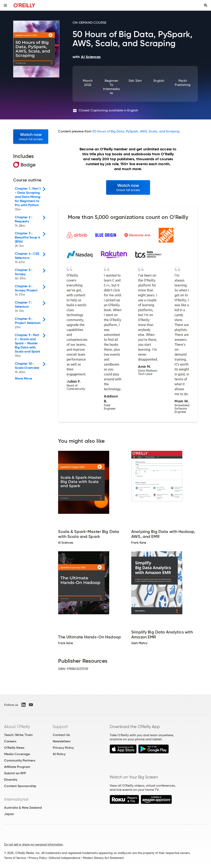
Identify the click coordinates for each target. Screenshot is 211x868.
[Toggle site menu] (5, 5)
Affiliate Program (17, 767)
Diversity (11, 780)
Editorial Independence (65, 858)
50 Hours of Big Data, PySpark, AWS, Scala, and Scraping (136, 131)
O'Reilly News (14, 748)
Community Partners (20, 760)
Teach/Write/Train (18, 735)
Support (60, 727)
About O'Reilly (17, 727)
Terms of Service (15, 858)
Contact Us (61, 735)
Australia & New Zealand (23, 808)
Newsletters (62, 741)
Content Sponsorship (20, 786)
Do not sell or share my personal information (33, 845)
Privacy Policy (63, 748)
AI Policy (59, 754)
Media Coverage (17, 754)
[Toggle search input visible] (206, 5)
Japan (9, 814)
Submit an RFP (15, 773)
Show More (23, 379)
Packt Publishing (183, 83)
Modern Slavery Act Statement (103, 858)
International (16, 799)
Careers (10, 741)
